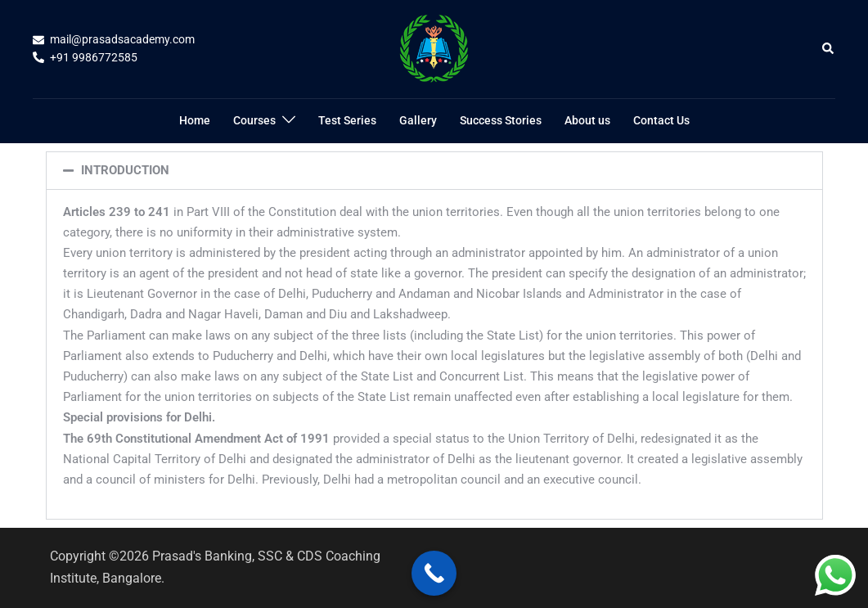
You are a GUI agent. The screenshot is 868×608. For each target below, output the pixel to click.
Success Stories (501, 120)
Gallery (418, 120)
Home (195, 120)
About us (587, 120)
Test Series (347, 120)
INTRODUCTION (125, 170)
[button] (829, 49)
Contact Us (661, 120)
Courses (254, 120)
